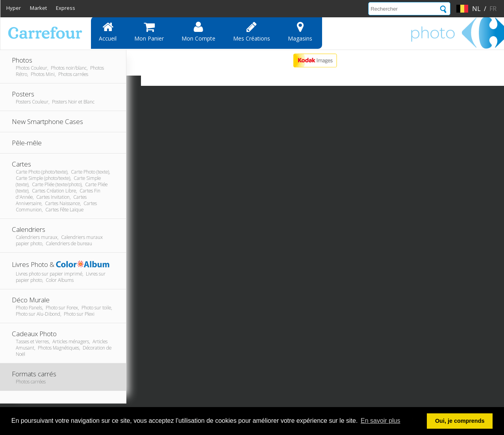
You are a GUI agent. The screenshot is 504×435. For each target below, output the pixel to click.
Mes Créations (252, 31)
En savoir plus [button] (381, 421)
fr (493, 9)
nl (476, 9)
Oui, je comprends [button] (460, 421)
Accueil (108, 31)
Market (38, 8)
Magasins (300, 31)
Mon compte (198, 31)
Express (66, 8)
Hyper (14, 8)
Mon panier (149, 31)
